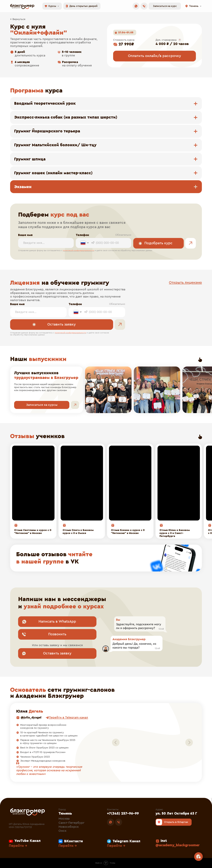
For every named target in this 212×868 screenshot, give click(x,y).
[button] (165, 6)
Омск (62, 831)
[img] (106, 558)
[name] (46, 243)
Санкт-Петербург (71, 823)
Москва (64, 819)
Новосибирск (69, 827)
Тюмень (65, 814)
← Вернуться (18, 19)
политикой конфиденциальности (79, 251)
